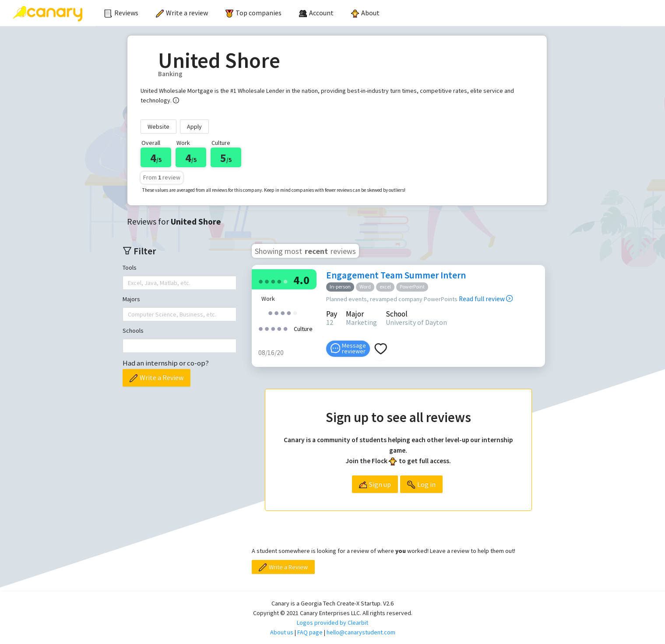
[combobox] (129, 283)
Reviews (121, 13)
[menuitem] (121, 13)
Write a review (182, 13)
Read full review (486, 299)
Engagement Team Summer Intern (396, 275)
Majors (131, 299)
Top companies (253, 13)
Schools (133, 331)
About (365, 13)
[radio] (261, 281)
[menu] (358, 13)
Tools (130, 267)
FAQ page (310, 632)
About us (282, 632)
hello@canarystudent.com (361, 632)
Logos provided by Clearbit (332, 623)
